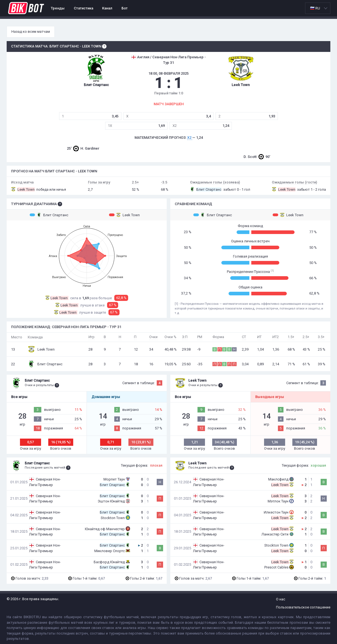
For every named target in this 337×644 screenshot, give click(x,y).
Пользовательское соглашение (303, 607)
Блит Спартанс (49, 215)
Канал (107, 8)
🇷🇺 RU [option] (315, 8)
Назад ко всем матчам (31, 32)
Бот (125, 8)
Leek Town (124, 215)
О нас (281, 599)
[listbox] (318, 8)
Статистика (83, 8)
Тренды (58, 8)
